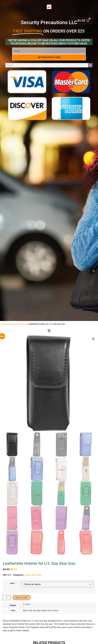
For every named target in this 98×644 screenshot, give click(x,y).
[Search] (90, 65)
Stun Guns (13, 324)
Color (12, 583)
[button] (49, 7)
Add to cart (22, 597)
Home (4, 324)
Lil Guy (23, 324)
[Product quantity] (7, 598)
